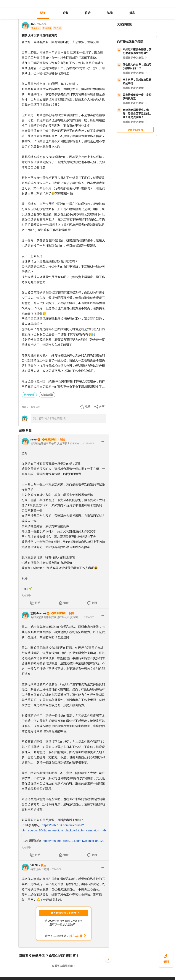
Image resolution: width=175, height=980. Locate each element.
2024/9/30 (42, 24)
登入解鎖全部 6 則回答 (64, 913)
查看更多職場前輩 (62, 966)
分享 (102, 406)
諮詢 (110, 13)
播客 (132, 13)
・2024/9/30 (88, 617)
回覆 (95, 603)
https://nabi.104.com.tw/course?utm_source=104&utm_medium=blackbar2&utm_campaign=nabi (64, 830)
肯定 (66, 603)
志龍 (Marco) (38, 613)
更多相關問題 (135, 130)
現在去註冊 (76, 936)
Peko (34, 440)
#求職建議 (47, 395)
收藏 (88, 406)
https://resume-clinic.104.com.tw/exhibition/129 (73, 841)
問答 (43, 13)
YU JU (34, 865)
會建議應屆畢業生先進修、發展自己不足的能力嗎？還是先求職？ (137, 114)
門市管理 (29, 395)
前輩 (65, 13)
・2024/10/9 (88, 443)
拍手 (37, 603)
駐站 (88, 13)
